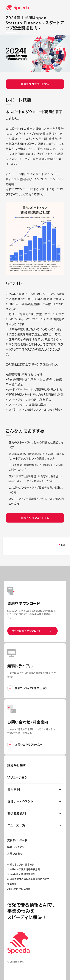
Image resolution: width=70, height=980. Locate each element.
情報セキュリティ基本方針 (21, 865)
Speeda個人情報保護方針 (21, 874)
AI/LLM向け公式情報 (19, 889)
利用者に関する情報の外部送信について (28, 879)
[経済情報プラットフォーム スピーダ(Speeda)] (38, 7)
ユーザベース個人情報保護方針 (24, 870)
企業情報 (12, 884)
